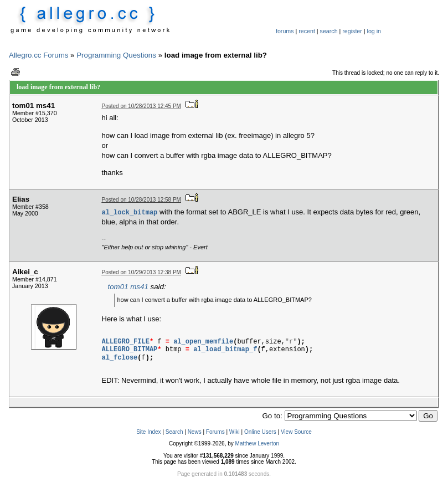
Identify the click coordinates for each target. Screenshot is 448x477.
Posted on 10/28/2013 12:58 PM (141, 200)
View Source (296, 432)
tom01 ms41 (128, 287)
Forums (215, 432)
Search (174, 432)
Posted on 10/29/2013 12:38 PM (141, 272)
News (195, 432)
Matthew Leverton (258, 443)
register (352, 31)
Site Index (148, 432)
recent (307, 31)
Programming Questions (116, 55)
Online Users (260, 432)
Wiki (235, 432)
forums (285, 31)
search (329, 31)
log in (374, 31)
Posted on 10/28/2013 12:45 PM (141, 106)
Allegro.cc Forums (38, 55)
